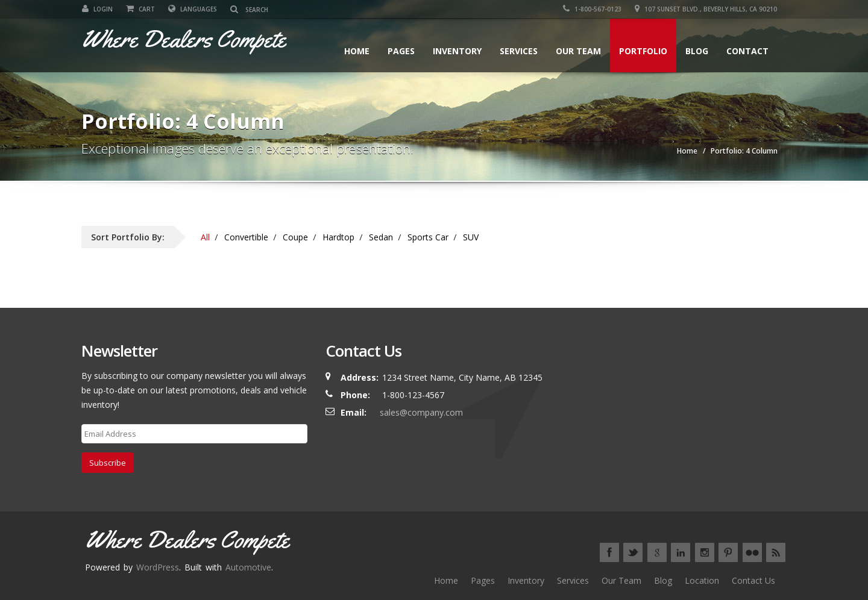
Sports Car (428, 237)
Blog (697, 51)
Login (97, 9)
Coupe (295, 237)
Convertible (246, 237)
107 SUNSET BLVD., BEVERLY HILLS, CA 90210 (706, 9)
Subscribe (108, 463)
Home (357, 51)
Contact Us (753, 580)
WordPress (158, 567)
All (205, 237)
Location (702, 580)
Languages (192, 9)
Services (519, 51)
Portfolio (643, 51)
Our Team (578, 51)
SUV (471, 237)
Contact (747, 51)
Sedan (381, 237)
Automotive (248, 567)
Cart (140, 9)
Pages (401, 51)
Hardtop (338, 237)
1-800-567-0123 (593, 9)
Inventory (457, 51)
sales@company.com (421, 412)
